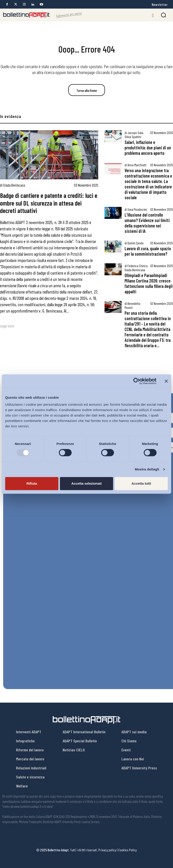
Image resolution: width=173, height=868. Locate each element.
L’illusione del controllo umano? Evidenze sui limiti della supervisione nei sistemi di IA (147, 223)
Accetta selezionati (86, 483)
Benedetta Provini (132, 306)
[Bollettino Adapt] (43, 15)
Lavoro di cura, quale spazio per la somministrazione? (148, 251)
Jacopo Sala (135, 133)
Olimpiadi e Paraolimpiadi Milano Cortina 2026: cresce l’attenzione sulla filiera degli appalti (149, 283)
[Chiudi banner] (166, 381)
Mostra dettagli (147, 469)
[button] (163, 15)
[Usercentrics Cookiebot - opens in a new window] (137, 381)
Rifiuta (32, 483)
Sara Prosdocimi (137, 209)
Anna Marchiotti (137, 165)
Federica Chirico (138, 266)
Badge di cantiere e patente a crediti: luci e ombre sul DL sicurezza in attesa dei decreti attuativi (49, 203)
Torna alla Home (87, 90)
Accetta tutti (141, 483)
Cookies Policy (127, 850)
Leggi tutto (7, 326)
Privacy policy (107, 850)
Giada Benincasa (14, 185)
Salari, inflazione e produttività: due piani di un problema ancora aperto (148, 148)
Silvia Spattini (133, 137)
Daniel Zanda (135, 243)
